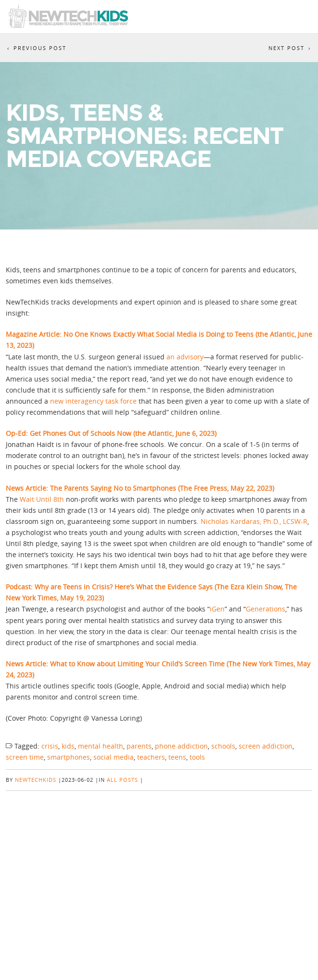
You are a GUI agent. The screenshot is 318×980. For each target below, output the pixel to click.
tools (197, 757)
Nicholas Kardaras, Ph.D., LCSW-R (254, 521)
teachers (151, 757)
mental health (101, 746)
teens (177, 757)
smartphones (69, 757)
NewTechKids (36, 780)
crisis (50, 746)
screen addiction (266, 746)
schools (223, 746)
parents (139, 746)
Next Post (286, 48)
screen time (25, 757)
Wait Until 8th (43, 499)
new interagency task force (93, 401)
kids (68, 746)
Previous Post (40, 48)
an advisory (185, 357)
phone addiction (181, 746)
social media (114, 757)
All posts (122, 780)
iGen (217, 609)
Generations (266, 609)
